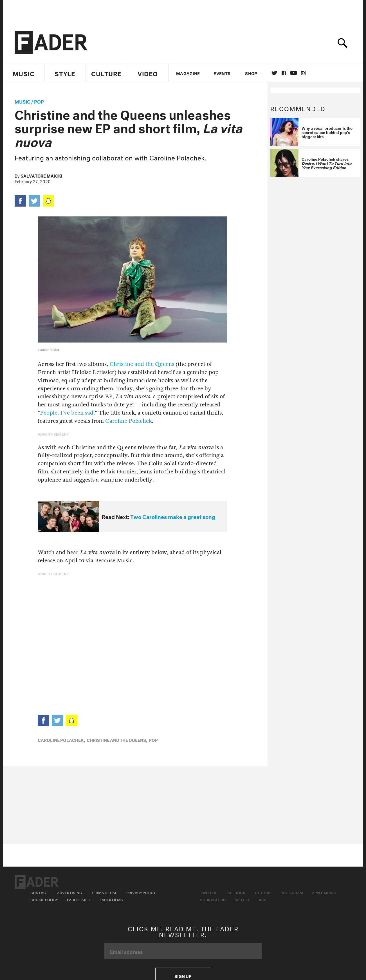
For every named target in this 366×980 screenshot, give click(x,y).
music (23, 101)
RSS (263, 899)
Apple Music (324, 892)
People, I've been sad (67, 413)
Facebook (235, 892)
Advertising (70, 892)
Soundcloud (213, 899)
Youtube (263, 892)
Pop (39, 101)
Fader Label (79, 899)
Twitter (274, 73)
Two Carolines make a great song (173, 516)
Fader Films (111, 899)
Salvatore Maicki (41, 175)
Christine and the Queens (142, 364)
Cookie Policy (44, 899)
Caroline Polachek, (61, 740)
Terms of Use (104, 892)
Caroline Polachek (129, 421)
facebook (284, 73)
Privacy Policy (141, 892)
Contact (39, 892)
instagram (303, 73)
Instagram (292, 892)
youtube (294, 73)
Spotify (242, 899)
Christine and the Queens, (117, 740)
